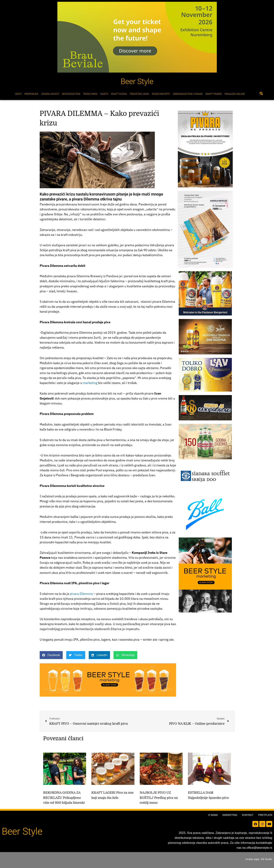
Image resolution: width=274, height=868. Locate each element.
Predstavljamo (139, 94)
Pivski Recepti (161, 94)
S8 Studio (266, 859)
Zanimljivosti (50, 94)
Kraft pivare (214, 94)
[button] (261, 94)
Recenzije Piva (71, 94)
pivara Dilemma (81, 594)
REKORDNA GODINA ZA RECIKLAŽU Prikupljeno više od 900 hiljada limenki (64, 798)
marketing (90, 383)
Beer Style (137, 81)
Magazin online (235, 94)
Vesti (18, 94)
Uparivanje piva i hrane (188, 94)
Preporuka (31, 94)
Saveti (104, 94)
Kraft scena (119, 94)
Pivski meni (90, 94)
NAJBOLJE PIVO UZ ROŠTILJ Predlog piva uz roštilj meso (159, 798)
